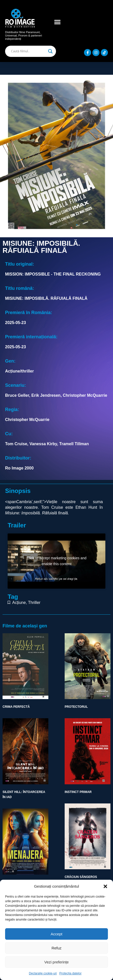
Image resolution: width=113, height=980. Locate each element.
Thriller (34, 603)
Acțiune (19, 603)
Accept (56, 934)
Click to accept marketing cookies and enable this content (57, 561)
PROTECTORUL (76, 707)
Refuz (56, 948)
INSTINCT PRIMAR (78, 792)
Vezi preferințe (56, 962)
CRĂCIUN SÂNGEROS (81, 877)
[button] (105, 886)
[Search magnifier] (50, 51)
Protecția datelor (70, 973)
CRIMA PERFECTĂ (16, 707)
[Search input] (28, 51)
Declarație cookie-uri (43, 973)
